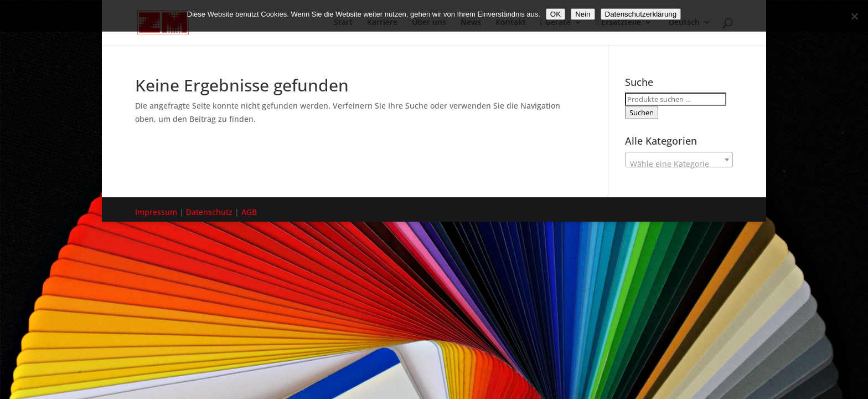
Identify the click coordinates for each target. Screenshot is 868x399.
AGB (249, 212)
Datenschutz (209, 212)
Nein (583, 14)
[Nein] (854, 16)
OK (556, 14)
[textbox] (679, 164)
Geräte (556, 23)
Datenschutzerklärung (641, 14)
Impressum (156, 212)
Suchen (642, 112)
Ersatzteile (619, 23)
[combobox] (679, 160)
